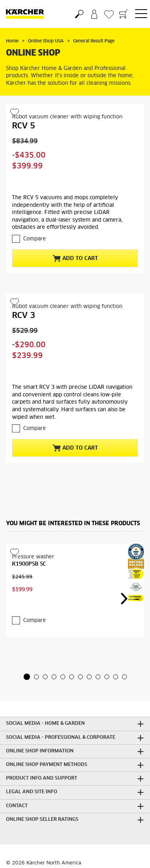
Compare (35, 239)
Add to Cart (75, 258)
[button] (27, 677)
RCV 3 (24, 316)
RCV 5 (24, 126)
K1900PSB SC (29, 564)
